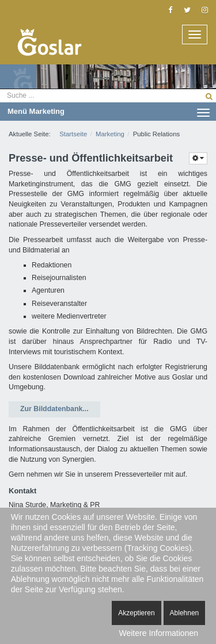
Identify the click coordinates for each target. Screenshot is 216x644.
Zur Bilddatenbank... (54, 409)
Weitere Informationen (159, 633)
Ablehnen (185, 613)
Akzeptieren (136, 613)
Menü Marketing (109, 112)
